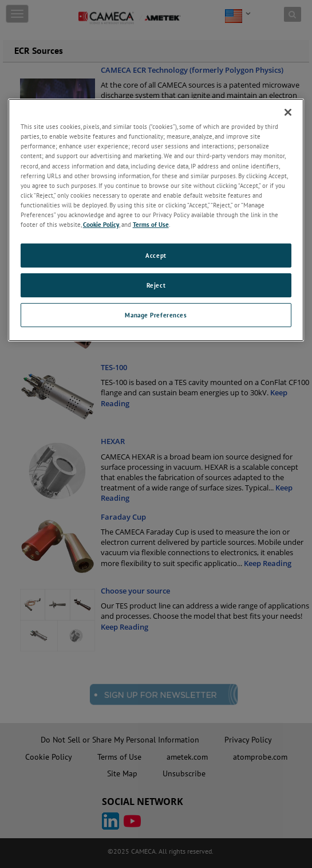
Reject (156, 285)
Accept (156, 255)
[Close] (288, 112)
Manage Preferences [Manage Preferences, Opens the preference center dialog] (156, 315)
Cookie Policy (101, 224)
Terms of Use (151, 224)
